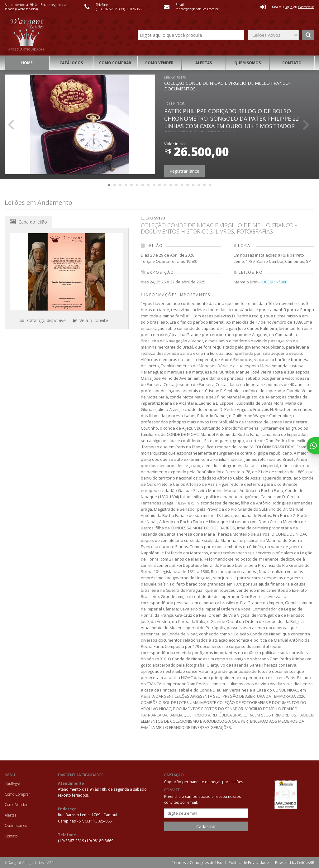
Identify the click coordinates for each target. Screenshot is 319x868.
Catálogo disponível (43, 320)
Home (27, 63)
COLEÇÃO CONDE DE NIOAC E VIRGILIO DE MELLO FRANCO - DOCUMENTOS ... (228, 83)
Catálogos (71, 63)
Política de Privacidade (249, 863)
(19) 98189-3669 (131, 9)
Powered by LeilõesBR (295, 863)
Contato (292, 63)
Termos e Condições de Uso (197, 863)
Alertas (204, 63)
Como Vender (159, 63)
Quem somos (248, 63)
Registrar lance (184, 171)
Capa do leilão (28, 222)
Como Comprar (115, 63)
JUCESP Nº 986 (274, 282)
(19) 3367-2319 (108, 9)
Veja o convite (90, 320)
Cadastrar (206, 826)
